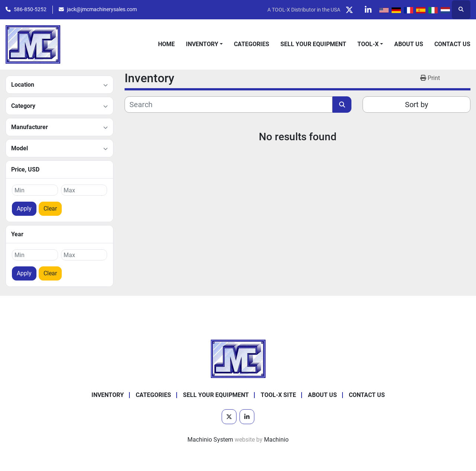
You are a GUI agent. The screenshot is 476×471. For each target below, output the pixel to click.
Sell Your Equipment (313, 44)
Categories (252, 44)
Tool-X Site (278, 395)
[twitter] (349, 10)
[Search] (229, 105)
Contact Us (452, 44)
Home (166, 44)
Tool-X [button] (368, 44)
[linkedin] (368, 10)
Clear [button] (50, 209)
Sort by (416, 105)
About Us (409, 44)
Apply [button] (24, 209)
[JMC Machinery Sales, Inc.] (238, 358)
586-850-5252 (30, 9)
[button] (204, 44)
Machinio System (210, 440)
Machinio (276, 440)
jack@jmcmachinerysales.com (102, 9)
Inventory (202, 44)
